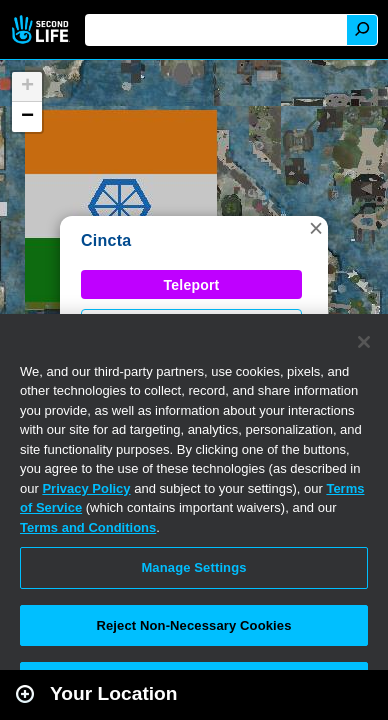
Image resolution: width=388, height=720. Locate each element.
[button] (316, 228)
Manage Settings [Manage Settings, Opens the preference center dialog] (193, 567)
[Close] (364, 342)
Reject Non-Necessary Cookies (193, 625)
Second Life (42, 29)
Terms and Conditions (88, 527)
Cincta (106, 240)
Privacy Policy (86, 488)
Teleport (192, 285)
